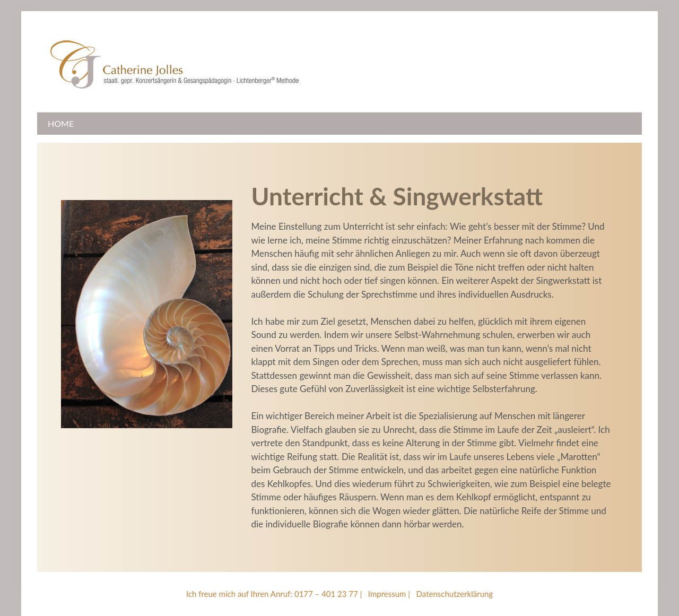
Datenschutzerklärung (455, 594)
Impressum (387, 594)
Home (61, 123)
